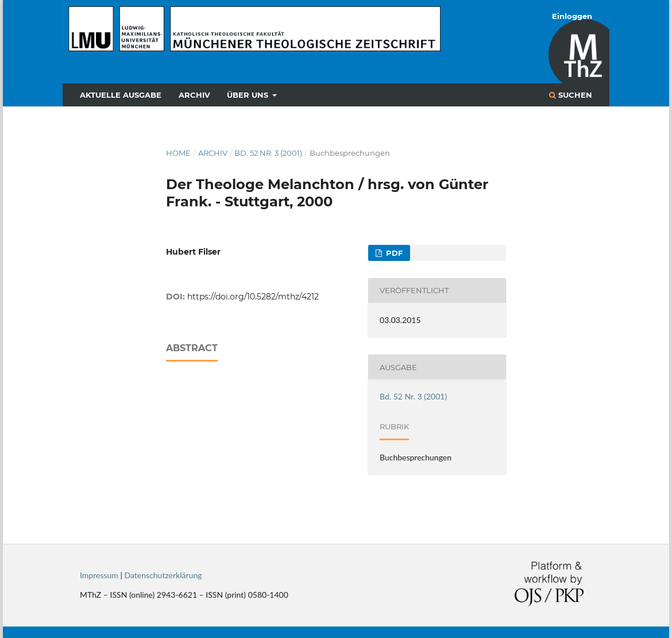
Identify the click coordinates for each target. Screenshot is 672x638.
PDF (393, 253)
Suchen (571, 95)
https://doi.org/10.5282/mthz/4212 (253, 297)
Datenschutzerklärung (163, 575)
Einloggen (572, 16)
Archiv (194, 95)
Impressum (99, 575)
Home (178, 153)
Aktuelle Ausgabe (121, 95)
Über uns (249, 95)
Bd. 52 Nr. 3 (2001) (268, 153)
